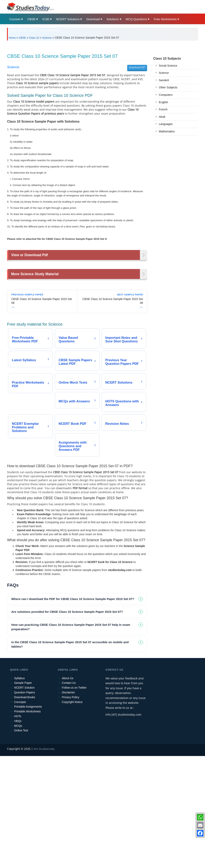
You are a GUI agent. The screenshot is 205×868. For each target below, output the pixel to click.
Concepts (20, 814)
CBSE (31, 19)
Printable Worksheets (27, 823)
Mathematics (167, 187)
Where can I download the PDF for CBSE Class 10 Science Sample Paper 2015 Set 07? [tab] (73, 711)
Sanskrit (164, 136)
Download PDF (137, 123)
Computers (166, 151)
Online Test (21, 842)
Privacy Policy (71, 809)
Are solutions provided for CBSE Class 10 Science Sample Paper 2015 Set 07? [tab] (67, 724)
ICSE (46, 19)
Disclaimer (68, 804)
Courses (15, 19)
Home (12, 38)
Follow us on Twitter (74, 800)
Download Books (25, 809)
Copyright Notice (72, 814)
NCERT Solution (24, 800)
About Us (68, 790)
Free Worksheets (165, 19)
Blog (33, 30)
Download (93, 19)
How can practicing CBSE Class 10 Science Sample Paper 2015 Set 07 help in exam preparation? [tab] (71, 739)
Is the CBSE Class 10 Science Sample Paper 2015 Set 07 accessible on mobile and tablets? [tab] (70, 756)
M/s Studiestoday (44, 861)
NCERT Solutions (68, 19)
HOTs (18, 828)
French (163, 165)
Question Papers (24, 804)
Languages (166, 180)
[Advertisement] (102, 74)
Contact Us (69, 795)
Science (47, 38)
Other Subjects (168, 143)
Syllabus (19, 790)
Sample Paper (23, 795)
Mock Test (16, 30)
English (163, 158)
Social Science (168, 122)
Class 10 (34, 38)
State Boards (49, 30)
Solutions (113, 19)
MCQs (18, 838)
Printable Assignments (28, 819)
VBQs (18, 833)
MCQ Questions (136, 19)
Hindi (162, 173)
